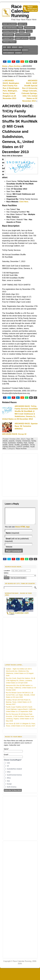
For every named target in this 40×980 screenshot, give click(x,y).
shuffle (17, 445)
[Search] (18, 591)
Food (5, 443)
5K (32, 439)
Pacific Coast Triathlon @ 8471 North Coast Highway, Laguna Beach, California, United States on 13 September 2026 (21, 712)
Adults (5, 441)
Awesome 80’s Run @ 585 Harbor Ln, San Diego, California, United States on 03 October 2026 (21, 691)
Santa (11, 445)
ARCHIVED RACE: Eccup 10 (14, 434)
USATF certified (23, 447)
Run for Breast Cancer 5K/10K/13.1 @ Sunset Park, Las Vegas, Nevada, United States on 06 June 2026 (20, 698)
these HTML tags (23, 530)
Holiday (20, 443)
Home (5, 66)
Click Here (24, 202)
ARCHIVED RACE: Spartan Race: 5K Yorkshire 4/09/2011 (26, 426)
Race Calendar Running (20, 11)
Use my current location (18, 581)
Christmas (26, 441)
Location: (7, 574)
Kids (25, 443)
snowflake (25, 445)
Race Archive (15, 66)
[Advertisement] (20, 475)
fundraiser (12, 443)
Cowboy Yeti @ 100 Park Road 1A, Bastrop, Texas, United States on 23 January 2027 (19, 705)
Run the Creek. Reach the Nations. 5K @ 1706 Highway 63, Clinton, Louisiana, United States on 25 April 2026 (21, 684)
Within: (6, 576)
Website (9, 550)
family (34, 441)
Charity (18, 441)
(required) (12, 536)
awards (12, 441)
